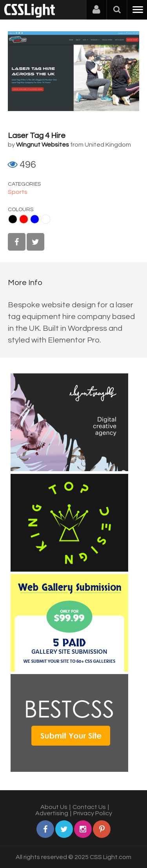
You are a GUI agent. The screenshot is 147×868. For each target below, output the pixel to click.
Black (13, 219)
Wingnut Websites (43, 145)
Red (24, 219)
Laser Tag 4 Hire (37, 136)
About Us (54, 807)
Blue (35, 219)
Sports (18, 192)
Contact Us (89, 807)
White (46, 219)
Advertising (52, 813)
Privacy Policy (93, 813)
